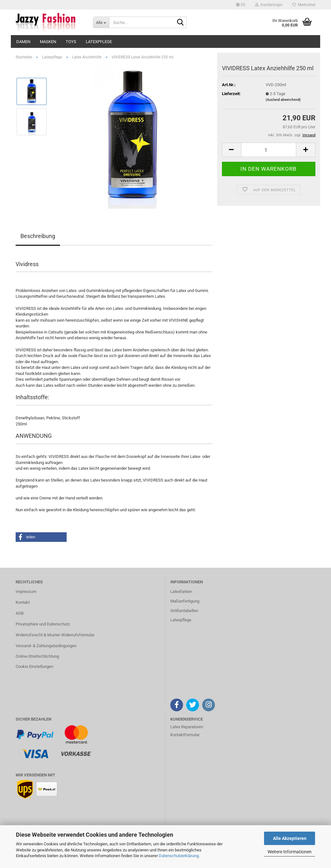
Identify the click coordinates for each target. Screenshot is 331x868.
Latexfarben (181, 591)
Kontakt (23, 602)
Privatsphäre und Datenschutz (43, 624)
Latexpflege (99, 42)
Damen (23, 42)
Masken (48, 42)
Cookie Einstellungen (34, 666)
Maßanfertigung (185, 601)
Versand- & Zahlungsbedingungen (46, 646)
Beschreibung (38, 236)
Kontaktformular (185, 735)
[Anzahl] (269, 150)
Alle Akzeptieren (290, 838)
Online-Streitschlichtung (37, 656)
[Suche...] (101, 22)
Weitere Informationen (290, 852)
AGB (20, 613)
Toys (71, 42)
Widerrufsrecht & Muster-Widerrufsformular (55, 635)
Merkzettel (304, 5)
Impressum (26, 591)
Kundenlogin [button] (269, 5)
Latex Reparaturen (187, 727)
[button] (241, 5)
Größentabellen (184, 611)
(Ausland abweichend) (283, 100)
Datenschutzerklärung (179, 856)
